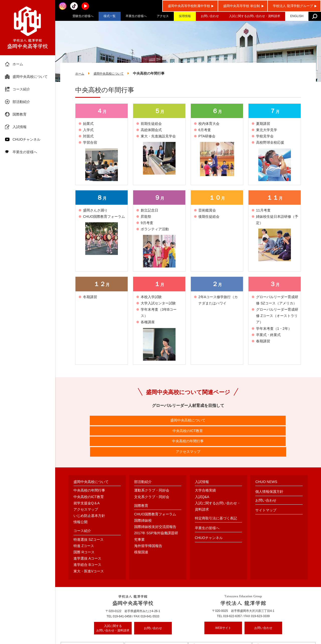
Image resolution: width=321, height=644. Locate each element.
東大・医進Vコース (89, 543)
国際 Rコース (84, 524)
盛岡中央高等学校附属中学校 (189, 6)
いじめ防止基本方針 (89, 488)
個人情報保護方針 (269, 464)
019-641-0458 (122, 588)
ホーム (18, 64)
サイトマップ (266, 482)
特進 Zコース (84, 518)
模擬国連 (141, 524)
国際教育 (20, 114)
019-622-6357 (233, 588)
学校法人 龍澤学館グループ (293, 6)
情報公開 (81, 494)
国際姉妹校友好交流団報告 (155, 499)
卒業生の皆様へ (136, 16)
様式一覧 (110, 16)
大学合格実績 (205, 462)
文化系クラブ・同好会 (152, 469)
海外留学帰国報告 (148, 518)
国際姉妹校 (143, 492)
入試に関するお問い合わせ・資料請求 (255, 16)
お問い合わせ (210, 16)
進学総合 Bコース (87, 537)
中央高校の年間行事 (217, 421)
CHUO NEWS (266, 454)
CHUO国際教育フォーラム (155, 486)
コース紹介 (21, 89)
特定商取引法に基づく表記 (216, 490)
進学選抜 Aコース (87, 530)
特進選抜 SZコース (89, 511)
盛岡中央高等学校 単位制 (242, 6)
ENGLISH (297, 16)
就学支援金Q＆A (87, 475)
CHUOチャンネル (26, 139)
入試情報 (20, 127)
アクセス (163, 16)
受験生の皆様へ (83, 16)
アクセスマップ (276, 421)
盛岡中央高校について (30, 77)
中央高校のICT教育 (159, 421)
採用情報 (185, 16)
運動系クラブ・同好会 (152, 462)
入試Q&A (202, 469)
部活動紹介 (21, 102)
